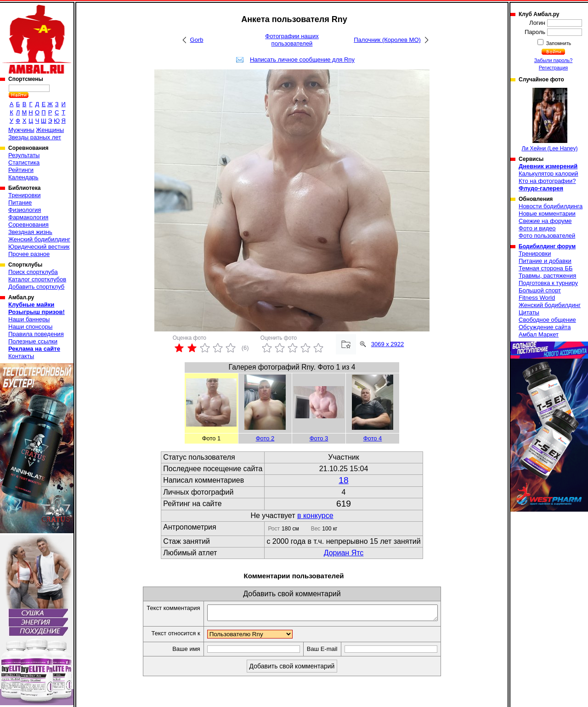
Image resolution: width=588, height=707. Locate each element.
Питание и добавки (545, 261)
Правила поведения (36, 334)
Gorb (197, 40)
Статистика (24, 162)
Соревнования (28, 225)
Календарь (23, 177)
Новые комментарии (547, 214)
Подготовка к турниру (548, 283)
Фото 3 (319, 438)
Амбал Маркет (539, 334)
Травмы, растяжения (547, 276)
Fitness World (537, 298)
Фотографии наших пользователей (292, 40)
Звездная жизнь (30, 232)
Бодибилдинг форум (547, 246)
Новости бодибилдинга (551, 206)
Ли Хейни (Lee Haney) (550, 120)
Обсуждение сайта (545, 327)
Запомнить (558, 43)
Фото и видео (537, 228)
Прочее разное (29, 254)
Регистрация (553, 68)
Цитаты (529, 312)
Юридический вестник (39, 247)
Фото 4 (373, 438)
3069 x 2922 (388, 344)
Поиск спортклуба (33, 272)
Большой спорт (540, 290)
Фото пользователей (547, 236)
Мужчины (21, 130)
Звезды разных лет (35, 137)
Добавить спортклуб (36, 287)
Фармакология (28, 217)
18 (343, 480)
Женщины (50, 130)
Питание (20, 202)
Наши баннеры (29, 319)
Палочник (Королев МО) (387, 40)
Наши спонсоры (30, 327)
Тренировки (24, 195)
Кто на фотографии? (547, 181)
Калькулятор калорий (548, 174)
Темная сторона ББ (546, 268)
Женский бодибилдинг (39, 239)
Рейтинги (21, 170)
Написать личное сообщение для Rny (302, 60)
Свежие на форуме (545, 221)
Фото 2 (265, 438)
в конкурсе (315, 516)
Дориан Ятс (344, 553)
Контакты (21, 356)
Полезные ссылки (33, 341)
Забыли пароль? (554, 60)
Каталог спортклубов (37, 279)
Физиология (25, 210)
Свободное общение (547, 320)
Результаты (24, 155)
